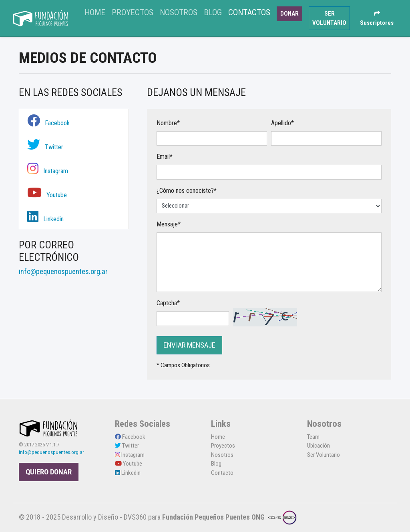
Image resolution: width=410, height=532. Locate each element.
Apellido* (282, 123)
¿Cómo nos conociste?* (187, 191)
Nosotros (179, 12)
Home (96, 12)
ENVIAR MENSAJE (189, 345)
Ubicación (319, 446)
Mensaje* (169, 224)
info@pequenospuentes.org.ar (51, 452)
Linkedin (45, 219)
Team (313, 437)
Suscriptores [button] (377, 18)
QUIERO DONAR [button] (49, 472)
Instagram (48, 171)
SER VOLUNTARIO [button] (329, 18)
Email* (165, 157)
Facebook (48, 123)
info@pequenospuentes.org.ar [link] (63, 272)
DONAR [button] (289, 14)
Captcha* (168, 303)
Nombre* (168, 123)
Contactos (249, 12)
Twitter (45, 147)
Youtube (47, 195)
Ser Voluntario (324, 455)
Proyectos (133, 12)
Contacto (222, 473)
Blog (213, 12)
